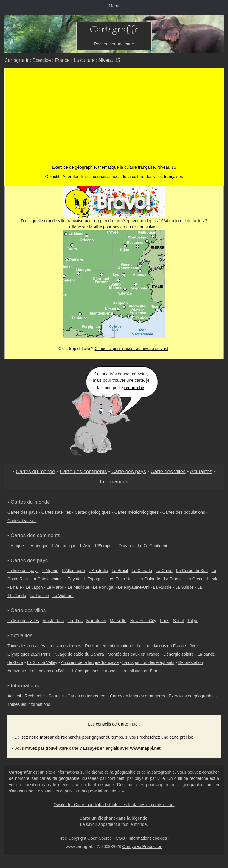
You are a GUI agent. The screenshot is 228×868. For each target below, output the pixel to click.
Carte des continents (83, 471)
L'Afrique (16, 546)
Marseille (118, 621)
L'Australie (98, 571)
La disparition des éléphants (148, 662)
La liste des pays (23, 571)
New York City (143, 621)
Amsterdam (53, 621)
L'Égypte (72, 579)
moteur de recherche (60, 737)
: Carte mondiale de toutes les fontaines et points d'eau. (114, 805)
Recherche (35, 696)
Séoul (179, 621)
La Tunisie (39, 596)
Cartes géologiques (93, 512)
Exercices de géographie (192, 696)
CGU (120, 838)
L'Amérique (38, 546)
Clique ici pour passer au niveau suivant (132, 349)
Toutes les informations (29, 704)
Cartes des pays (23, 512)
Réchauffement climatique (109, 646)
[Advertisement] (114, 119)
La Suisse (184, 587)
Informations (114, 481)
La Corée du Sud (192, 571)
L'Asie (86, 546)
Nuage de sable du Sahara (79, 654)
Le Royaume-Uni (134, 587)
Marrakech (96, 621)
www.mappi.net (145, 748)
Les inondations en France (161, 646)
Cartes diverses (22, 521)
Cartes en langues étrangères (137, 696)
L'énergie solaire (179, 654)
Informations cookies (148, 838)
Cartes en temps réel (87, 696)
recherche (134, 388)
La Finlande (149, 579)
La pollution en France (142, 671)
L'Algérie (50, 571)
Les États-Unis (121, 579)
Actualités (201, 471)
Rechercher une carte (114, 44)
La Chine (164, 571)
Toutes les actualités (26, 646)
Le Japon (34, 587)
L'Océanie (125, 546)
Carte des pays (129, 471)
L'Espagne (94, 579)
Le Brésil (120, 571)
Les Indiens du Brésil (49, 671)
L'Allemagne (73, 571)
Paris (165, 621)
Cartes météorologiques (137, 512)
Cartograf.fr (17, 60)
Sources (56, 696)
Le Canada (142, 571)
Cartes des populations (184, 512)
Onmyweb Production (142, 846)
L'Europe (103, 546)
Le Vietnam (63, 596)
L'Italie (16, 587)
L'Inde (213, 579)
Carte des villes (168, 471)
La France (173, 579)
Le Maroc (55, 587)
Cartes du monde (35, 471)
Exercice (42, 60)
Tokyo (193, 621)
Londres (75, 621)
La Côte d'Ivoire (46, 579)
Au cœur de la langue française (90, 662)
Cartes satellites (56, 512)
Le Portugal (104, 587)
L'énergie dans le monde (95, 671)
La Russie (162, 587)
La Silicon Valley (42, 662)
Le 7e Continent (152, 546)
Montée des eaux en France (134, 654)
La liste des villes (23, 621)
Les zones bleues (65, 646)
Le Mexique (78, 587)
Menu (114, 6)
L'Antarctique (64, 546)
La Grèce (195, 579)
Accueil (14, 696)
